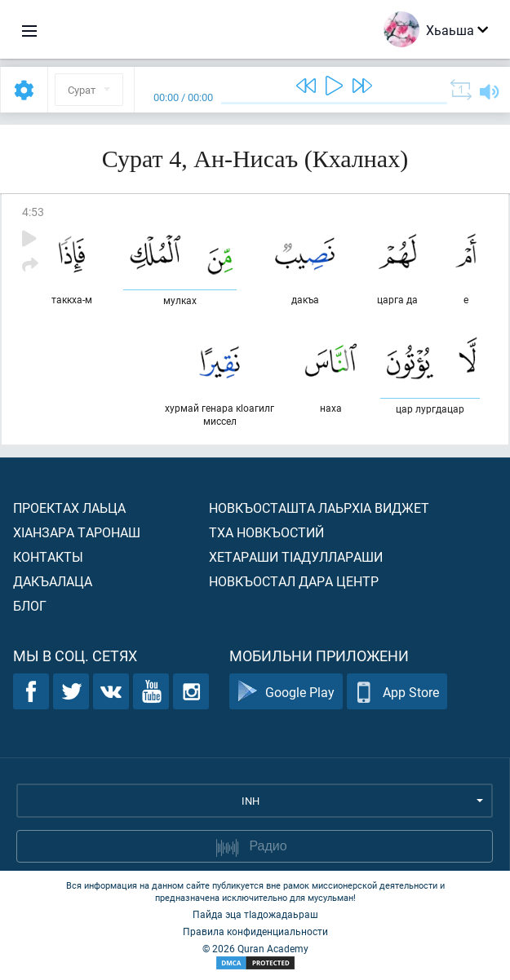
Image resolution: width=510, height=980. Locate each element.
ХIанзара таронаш (77, 532)
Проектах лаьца (69, 508)
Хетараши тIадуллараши (296, 556)
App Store (397, 692)
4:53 (33, 212)
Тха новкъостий (266, 532)
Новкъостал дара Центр (294, 581)
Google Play (286, 692)
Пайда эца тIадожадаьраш (255, 914)
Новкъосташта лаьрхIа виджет (319, 508)
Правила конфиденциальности (255, 931)
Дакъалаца (53, 581)
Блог (30, 605)
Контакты (48, 556)
